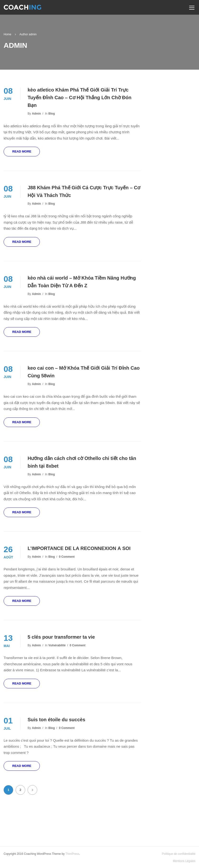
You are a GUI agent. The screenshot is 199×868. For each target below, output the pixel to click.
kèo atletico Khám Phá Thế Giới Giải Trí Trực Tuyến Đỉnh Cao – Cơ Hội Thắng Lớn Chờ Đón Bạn (79, 98)
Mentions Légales (184, 861)
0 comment (67, 557)
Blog (52, 114)
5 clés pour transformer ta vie (61, 637)
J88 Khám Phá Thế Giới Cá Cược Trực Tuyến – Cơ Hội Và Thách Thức (84, 191)
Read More (22, 151)
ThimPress (72, 854)
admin (36, 114)
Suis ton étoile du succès (56, 720)
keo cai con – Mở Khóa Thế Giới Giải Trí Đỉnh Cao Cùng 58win (84, 372)
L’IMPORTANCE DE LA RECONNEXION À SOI (79, 548)
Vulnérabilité (57, 645)
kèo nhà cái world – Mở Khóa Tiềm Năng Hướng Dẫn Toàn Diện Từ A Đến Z (82, 282)
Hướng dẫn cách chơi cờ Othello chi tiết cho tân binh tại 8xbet (82, 462)
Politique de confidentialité (179, 854)
